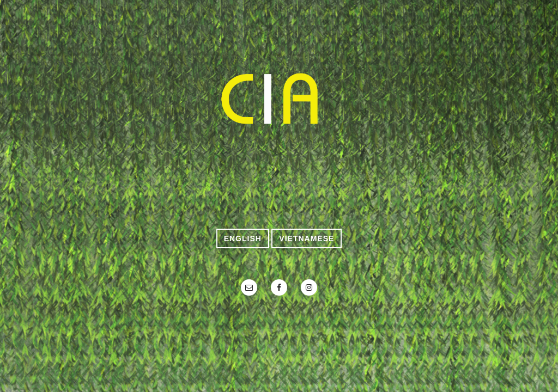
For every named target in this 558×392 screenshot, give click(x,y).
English (243, 238)
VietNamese (307, 238)
